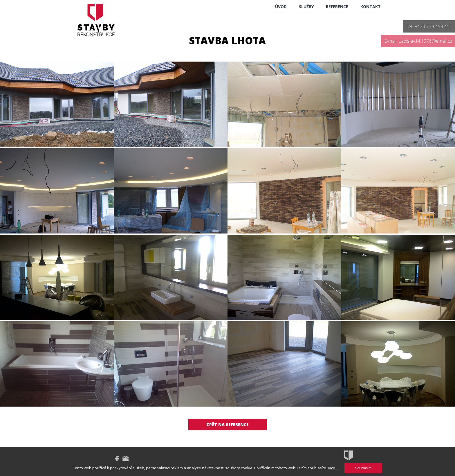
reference (337, 7)
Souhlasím (363, 468)
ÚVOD (281, 7)
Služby (306, 7)
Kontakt (371, 7)
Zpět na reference (228, 424)
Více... (333, 468)
